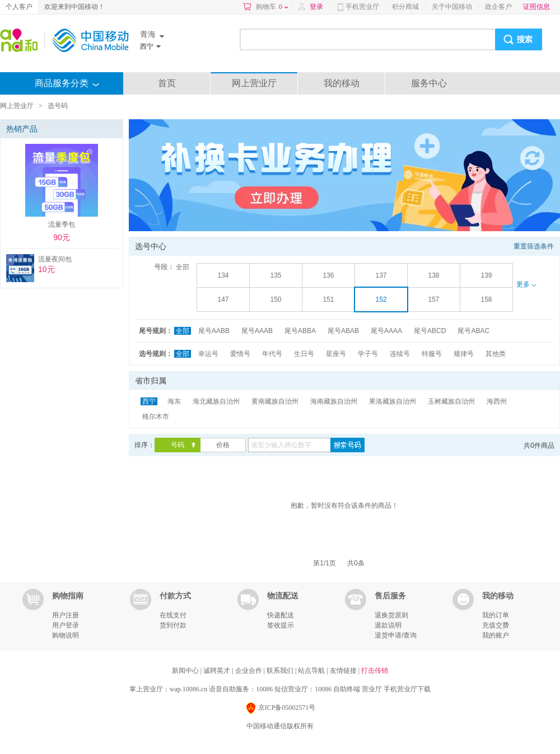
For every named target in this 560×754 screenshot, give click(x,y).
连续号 (400, 354)
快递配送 (281, 615)
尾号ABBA (300, 331)
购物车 (272, 7)
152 (381, 299)
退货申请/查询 (396, 635)
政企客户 (498, 7)
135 (276, 275)
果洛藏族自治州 (393, 401)
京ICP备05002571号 (280, 708)
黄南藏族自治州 (275, 401)
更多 (526, 284)
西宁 (149, 401)
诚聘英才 (218, 671)
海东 (174, 401)
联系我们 (281, 671)
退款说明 (388, 625)
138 (433, 275)
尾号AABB (214, 331)
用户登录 (66, 625)
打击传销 (375, 671)
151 (328, 299)
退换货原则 (391, 615)
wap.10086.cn (188, 689)
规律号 (464, 354)
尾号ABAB (343, 331)
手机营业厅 (362, 7)
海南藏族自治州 (334, 401)
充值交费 (496, 625)
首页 (167, 83)
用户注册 (66, 615)
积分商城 (405, 7)
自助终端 (347, 689)
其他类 (496, 354)
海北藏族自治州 (216, 401)
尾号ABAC (473, 331)
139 (486, 275)
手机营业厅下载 (407, 689)
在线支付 (173, 615)
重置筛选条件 (534, 246)
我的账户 (496, 635)
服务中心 (429, 83)
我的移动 (342, 83)
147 (223, 299)
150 (276, 299)
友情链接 (344, 671)
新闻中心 (186, 671)
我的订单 (496, 615)
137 (381, 275)
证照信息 (536, 7)
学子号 (368, 354)
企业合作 (249, 671)
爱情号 (240, 354)
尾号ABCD (430, 331)
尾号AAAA (386, 331)
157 (433, 299)
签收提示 (281, 625)
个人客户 (19, 7)
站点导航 (312, 671)
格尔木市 (156, 416)
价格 (223, 445)
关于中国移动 (452, 7)
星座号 (336, 354)
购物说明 (66, 635)
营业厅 (372, 689)
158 (486, 299)
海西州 (497, 401)
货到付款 (173, 625)
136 (328, 275)
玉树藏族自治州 (451, 401)
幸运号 (208, 354)
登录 (316, 7)
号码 (178, 445)
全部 (183, 267)
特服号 (432, 354)
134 (223, 275)
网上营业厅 (254, 83)
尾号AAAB (257, 331)
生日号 (304, 354)
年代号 (272, 354)
